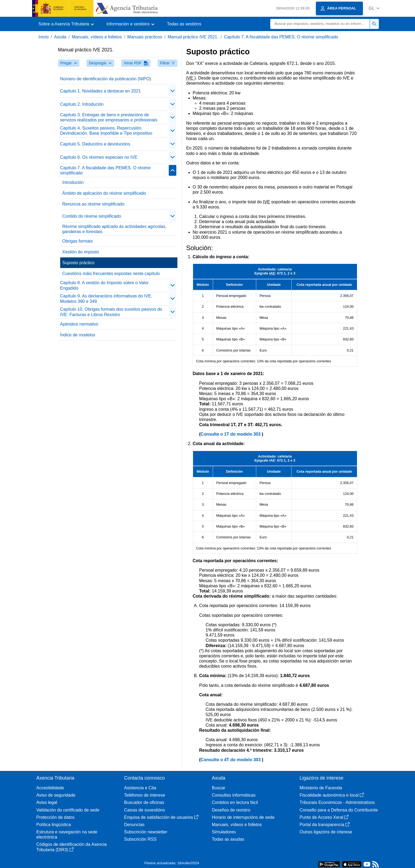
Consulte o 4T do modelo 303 (231, 760)
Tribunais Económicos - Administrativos (337, 802)
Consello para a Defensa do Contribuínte (339, 810)
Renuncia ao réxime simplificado (93, 204)
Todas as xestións (184, 24)
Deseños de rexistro (231, 810)
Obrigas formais (78, 241)
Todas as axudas (228, 839)
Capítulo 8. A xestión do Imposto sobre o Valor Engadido (104, 285)
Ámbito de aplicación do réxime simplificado (104, 193)
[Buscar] (320, 24)
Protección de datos (55, 817)
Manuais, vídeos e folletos (97, 37)
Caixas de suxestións (145, 810)
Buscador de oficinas (144, 802)
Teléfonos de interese (145, 795)
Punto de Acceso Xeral (324, 817)
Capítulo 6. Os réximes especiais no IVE (99, 157)
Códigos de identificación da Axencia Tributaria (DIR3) (72, 847)
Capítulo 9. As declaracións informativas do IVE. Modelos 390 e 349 (106, 299)
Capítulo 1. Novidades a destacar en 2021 (101, 91)
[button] (374, 8)
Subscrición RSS (140, 839)
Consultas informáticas (234, 795)
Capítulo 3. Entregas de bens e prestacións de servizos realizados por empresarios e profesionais (109, 117)
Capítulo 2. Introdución (82, 104)
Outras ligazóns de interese (326, 832)
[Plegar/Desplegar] (173, 91)
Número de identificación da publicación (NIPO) (106, 79)
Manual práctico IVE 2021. (193, 37)
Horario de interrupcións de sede (243, 817)
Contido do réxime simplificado (92, 216)
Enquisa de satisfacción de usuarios (161, 817)
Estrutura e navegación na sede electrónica (67, 834)
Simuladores (224, 832)
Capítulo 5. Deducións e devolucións (95, 144)
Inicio (44, 37)
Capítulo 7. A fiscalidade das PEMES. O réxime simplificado (281, 37)
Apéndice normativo (79, 324)
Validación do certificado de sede (68, 810)
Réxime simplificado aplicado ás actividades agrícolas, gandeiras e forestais (114, 229)
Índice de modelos (78, 335)
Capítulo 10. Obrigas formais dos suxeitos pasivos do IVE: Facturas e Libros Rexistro (111, 312)
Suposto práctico (78, 263)
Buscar (219, 788)
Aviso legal (47, 802)
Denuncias (134, 825)
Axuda (60, 37)
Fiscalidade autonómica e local (332, 795)
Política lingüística (54, 825)
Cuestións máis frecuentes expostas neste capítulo (111, 274)
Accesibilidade (50, 788)
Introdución (73, 182)
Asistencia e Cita (140, 788)
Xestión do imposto (81, 252)
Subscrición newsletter (146, 832)
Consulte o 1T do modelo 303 (231, 434)
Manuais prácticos (145, 37)
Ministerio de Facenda (321, 788)
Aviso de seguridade (56, 795)
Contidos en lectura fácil (235, 802)
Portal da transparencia (325, 825)
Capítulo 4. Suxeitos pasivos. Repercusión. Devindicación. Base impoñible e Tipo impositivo (106, 131)
